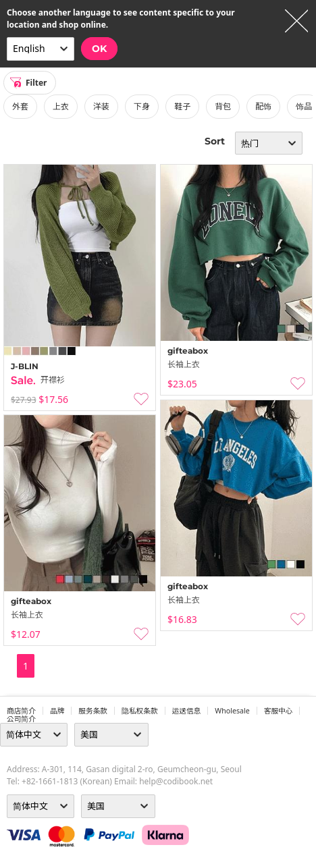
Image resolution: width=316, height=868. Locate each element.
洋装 (101, 106)
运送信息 (187, 711)
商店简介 (21, 711)
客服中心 (279, 711)
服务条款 (93, 711)
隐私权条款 (140, 711)
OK (99, 49)
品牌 (57, 711)
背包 (223, 106)
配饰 (263, 106)
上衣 (61, 106)
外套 (20, 106)
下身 (142, 106)
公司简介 (21, 719)
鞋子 (182, 106)
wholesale (232, 711)
